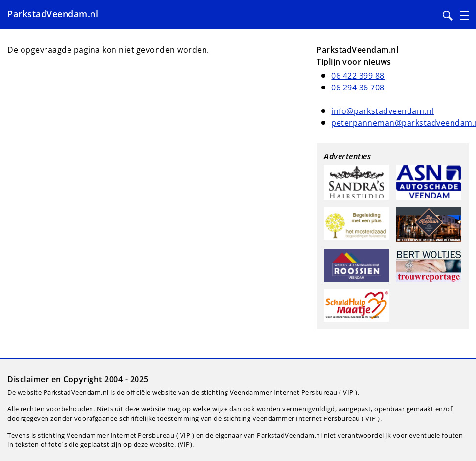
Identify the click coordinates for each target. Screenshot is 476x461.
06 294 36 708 (358, 88)
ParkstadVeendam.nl (53, 14)
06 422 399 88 (358, 76)
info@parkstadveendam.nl (383, 111)
